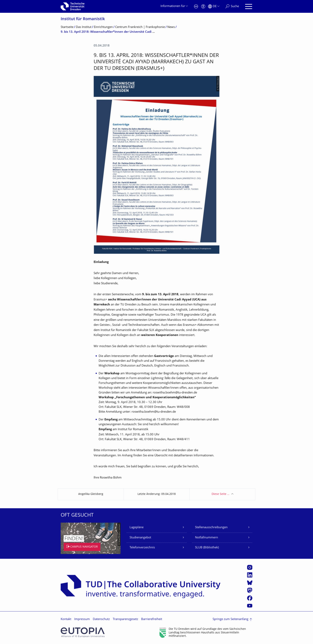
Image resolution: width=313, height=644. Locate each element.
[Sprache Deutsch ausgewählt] (214, 6)
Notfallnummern (207, 538)
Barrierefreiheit (152, 619)
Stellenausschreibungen (211, 528)
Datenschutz (101, 619)
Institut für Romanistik (83, 19)
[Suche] (232, 6)
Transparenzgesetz (125, 619)
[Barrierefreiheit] (203, 6)
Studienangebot (140, 538)
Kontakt (66, 619)
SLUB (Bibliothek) (207, 548)
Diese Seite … (220, 494)
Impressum (82, 619)
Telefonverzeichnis (142, 548)
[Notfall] (196, 6)
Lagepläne (137, 528)
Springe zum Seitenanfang (230, 619)
